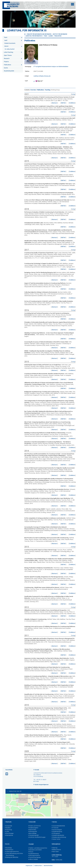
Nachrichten (32, 830)
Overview (33, 90)
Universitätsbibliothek (58, 826)
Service (54, 822)
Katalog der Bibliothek (12, 857)
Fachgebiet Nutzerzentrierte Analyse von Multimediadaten (52, 67)
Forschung (8, 830)
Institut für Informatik (60, 34)
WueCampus (9, 850)
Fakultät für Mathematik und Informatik (39, 34)
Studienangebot (33, 828)
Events (6, 68)
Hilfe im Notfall (33, 860)
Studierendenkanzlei (58, 835)
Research (7, 58)
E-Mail (37, 781)
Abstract (54, 103)
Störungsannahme (34, 856)
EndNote (72, 103)
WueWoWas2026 (9, 71)
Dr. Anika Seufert (10, 49)
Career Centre (56, 839)
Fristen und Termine (34, 826)
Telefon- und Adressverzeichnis (38, 848)
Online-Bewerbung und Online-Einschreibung (14, 855)
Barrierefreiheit (48, 866)
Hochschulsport (57, 830)
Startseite (8, 822)
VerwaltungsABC (34, 835)
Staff (6, 40)
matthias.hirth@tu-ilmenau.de (42, 76)
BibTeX (63, 103)
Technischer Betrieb (34, 858)
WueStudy (8, 848)
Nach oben (55, 852)
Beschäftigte (32, 834)
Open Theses (8, 55)
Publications (8, 65)
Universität (8, 826)
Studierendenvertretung (59, 837)
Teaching (48, 90)
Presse (31, 852)
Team (6, 37)
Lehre (7, 832)
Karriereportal (33, 832)
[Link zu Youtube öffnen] (7, 774)
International (9, 835)
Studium (8, 828)
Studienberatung (57, 832)
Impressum (29, 866)
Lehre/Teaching (8, 52)
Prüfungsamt (56, 834)
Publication (58, 36)
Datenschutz (38, 866)
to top (73, 94)
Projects (6, 62)
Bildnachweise (56, 850)
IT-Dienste (55, 828)
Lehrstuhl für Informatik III (27, 30)
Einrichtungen (9, 834)
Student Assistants (10, 43)
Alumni (6, 46)
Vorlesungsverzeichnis (12, 852)
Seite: (53, 860)
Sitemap (55, 848)
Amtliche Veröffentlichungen (37, 837)
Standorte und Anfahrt (35, 850)
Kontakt (37, 770)
